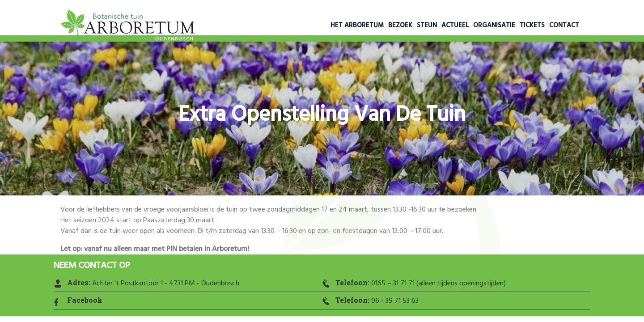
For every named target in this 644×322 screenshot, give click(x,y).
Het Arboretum (357, 25)
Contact (564, 25)
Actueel (455, 25)
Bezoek (400, 25)
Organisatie (494, 25)
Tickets (532, 25)
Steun (427, 25)
